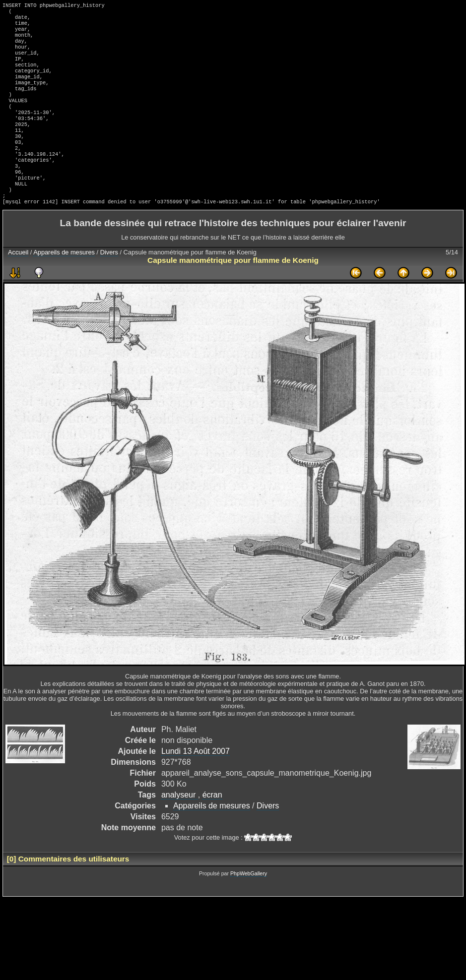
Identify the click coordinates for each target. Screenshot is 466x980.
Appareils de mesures (64, 286)
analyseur (180, 828)
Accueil (18, 286)
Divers (109, 286)
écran (212, 828)
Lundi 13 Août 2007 (196, 785)
